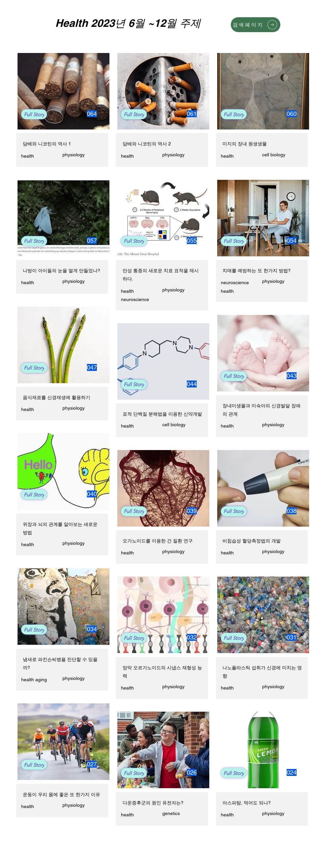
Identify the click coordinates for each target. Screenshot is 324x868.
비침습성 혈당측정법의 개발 (252, 541)
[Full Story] (34, 114)
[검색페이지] (256, 25)
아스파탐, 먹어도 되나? (247, 803)
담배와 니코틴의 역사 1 (47, 144)
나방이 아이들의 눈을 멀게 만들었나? (61, 271)
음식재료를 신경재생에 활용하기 (57, 397)
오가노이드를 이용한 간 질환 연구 (158, 541)
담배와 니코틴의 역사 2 (147, 144)
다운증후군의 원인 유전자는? (153, 803)
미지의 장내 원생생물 (245, 144)
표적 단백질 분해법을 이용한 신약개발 (162, 414)
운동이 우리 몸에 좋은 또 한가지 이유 (61, 794)
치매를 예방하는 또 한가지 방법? (257, 271)
